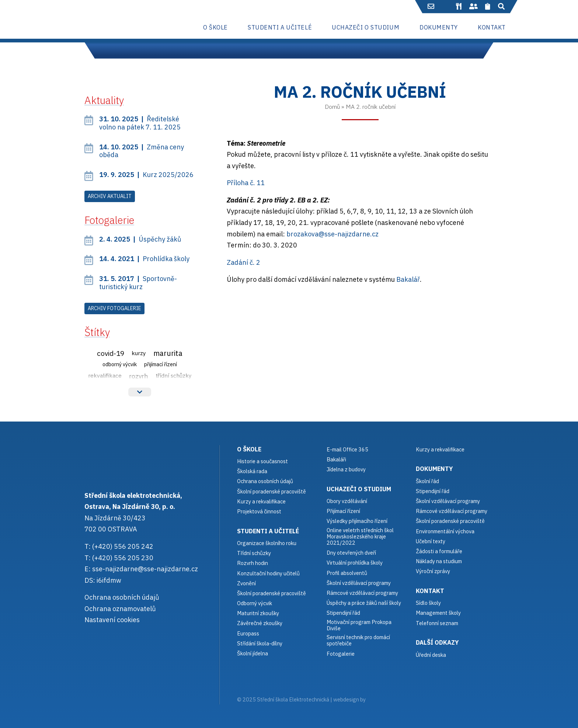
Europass (248, 633)
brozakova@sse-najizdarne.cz (332, 234)
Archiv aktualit (110, 196)
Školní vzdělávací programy (359, 583)
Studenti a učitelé (268, 531)
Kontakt (430, 591)
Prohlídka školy (144, 259)
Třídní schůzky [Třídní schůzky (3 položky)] (174, 375)
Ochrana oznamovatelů (120, 609)
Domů (332, 107)
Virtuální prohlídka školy (355, 563)
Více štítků (140, 392)
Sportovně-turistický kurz (138, 283)
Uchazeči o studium (359, 489)
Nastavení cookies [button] (112, 620)
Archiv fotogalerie (114, 308)
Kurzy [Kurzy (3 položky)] (139, 353)
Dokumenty (434, 469)
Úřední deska (431, 655)
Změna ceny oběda (142, 151)
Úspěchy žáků (140, 239)
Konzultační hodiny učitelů (268, 573)
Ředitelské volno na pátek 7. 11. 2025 (140, 123)
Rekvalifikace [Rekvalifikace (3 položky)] (105, 375)
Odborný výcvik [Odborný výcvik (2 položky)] (120, 364)
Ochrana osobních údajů (122, 597)
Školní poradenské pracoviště (271, 491)
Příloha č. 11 (246, 183)
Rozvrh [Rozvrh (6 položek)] (139, 376)
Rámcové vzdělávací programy (452, 511)
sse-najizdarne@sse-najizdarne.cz (145, 569)
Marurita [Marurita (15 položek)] (168, 353)
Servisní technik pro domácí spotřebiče (358, 640)
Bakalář (408, 279)
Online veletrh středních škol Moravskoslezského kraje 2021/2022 (360, 537)
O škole (249, 449)
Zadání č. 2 (243, 262)
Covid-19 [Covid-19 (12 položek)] (111, 353)
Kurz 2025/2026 (146, 175)
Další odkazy (437, 642)
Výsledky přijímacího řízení (357, 521)
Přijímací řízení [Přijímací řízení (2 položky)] (161, 364)
